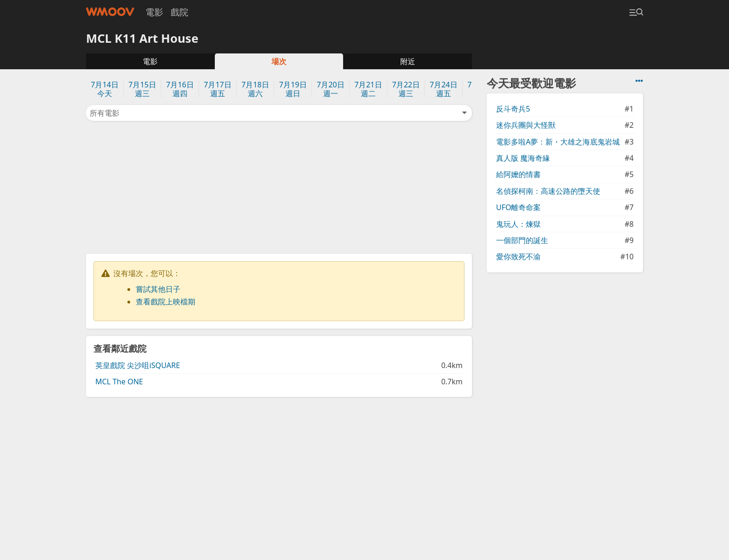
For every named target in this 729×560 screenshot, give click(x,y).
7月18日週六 (255, 89)
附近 (408, 61)
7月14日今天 (104, 89)
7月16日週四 (180, 89)
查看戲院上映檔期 (166, 302)
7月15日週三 (142, 89)
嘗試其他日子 (158, 289)
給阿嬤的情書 (518, 174)
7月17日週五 (217, 89)
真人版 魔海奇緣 (523, 158)
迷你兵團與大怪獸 (526, 125)
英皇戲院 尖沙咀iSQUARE (138, 365)
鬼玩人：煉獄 (518, 224)
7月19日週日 (293, 89)
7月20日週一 (330, 89)
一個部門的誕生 (522, 240)
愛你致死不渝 (518, 257)
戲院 (179, 12)
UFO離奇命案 (519, 207)
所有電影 (279, 113)
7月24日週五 (443, 89)
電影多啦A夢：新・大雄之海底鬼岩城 (558, 142)
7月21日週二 (368, 89)
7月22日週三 (406, 89)
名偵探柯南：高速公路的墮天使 (548, 191)
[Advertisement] (279, 186)
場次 (279, 61)
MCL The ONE (119, 382)
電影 (154, 12)
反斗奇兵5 (513, 109)
